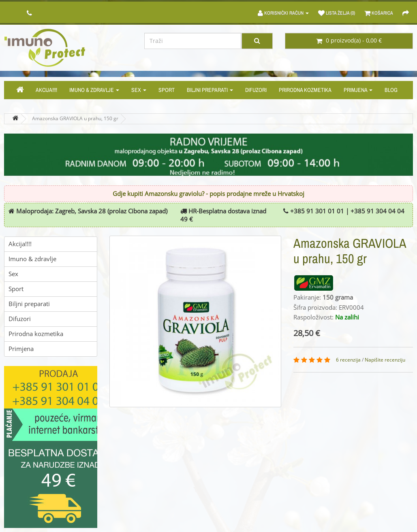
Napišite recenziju (385, 360)
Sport (167, 90)
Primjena (358, 90)
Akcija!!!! (46, 90)
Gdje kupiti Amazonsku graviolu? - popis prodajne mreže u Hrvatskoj (208, 194)
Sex (139, 90)
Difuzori (256, 90)
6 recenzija (348, 360)
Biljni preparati (210, 90)
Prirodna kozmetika (305, 90)
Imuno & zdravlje (94, 90)
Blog (391, 90)
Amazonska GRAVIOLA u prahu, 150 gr (75, 119)
